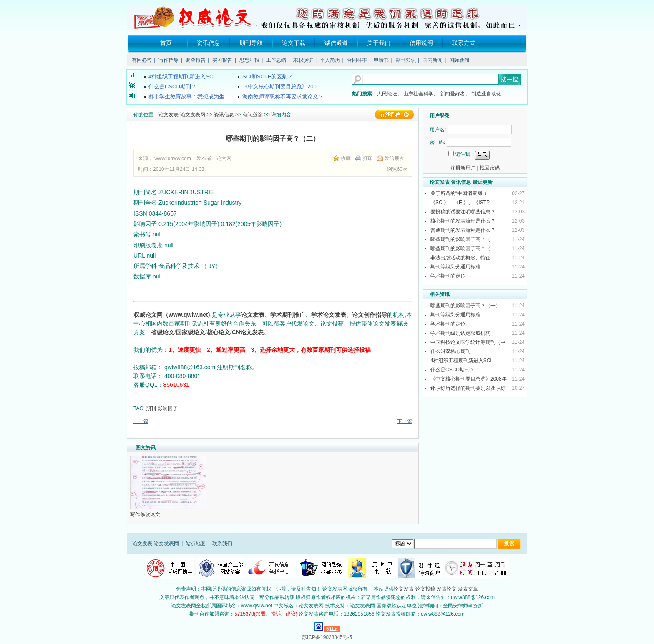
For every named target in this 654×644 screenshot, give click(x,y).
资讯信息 (209, 43)
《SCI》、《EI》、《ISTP (461, 203)
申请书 (381, 60)
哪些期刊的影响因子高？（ (461, 239)
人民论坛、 (390, 94)
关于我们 (379, 43)
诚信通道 (336, 43)
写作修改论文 (146, 514)
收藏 (346, 158)
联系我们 (222, 544)
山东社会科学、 (421, 94)
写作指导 (169, 60)
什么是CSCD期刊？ (453, 370)
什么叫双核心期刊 (450, 351)
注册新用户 (463, 168)
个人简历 (330, 60)
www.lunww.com (172, 158)
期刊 (151, 408)
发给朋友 (395, 158)
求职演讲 (303, 60)
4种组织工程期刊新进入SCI (461, 361)
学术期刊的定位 (448, 276)
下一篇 (405, 421)
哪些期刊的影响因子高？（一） (465, 306)
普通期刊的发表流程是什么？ (463, 230)
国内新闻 (433, 60)
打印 (368, 158)
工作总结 (276, 60)
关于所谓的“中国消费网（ (459, 193)
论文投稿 (425, 589)
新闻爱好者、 (455, 94)
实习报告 (222, 60)
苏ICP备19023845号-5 (327, 637)
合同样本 (357, 60)
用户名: (438, 130)
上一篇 (141, 421)
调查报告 (196, 60)
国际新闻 (459, 60)
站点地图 (196, 544)
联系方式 (464, 43)
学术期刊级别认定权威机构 (460, 333)
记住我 (463, 154)
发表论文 (447, 589)
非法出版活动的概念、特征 (460, 258)
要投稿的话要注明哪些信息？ (463, 212)
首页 (166, 43)
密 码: (437, 142)
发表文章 (468, 589)
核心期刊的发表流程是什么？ (463, 221)
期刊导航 (251, 43)
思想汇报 (249, 60)
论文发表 (404, 589)
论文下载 (294, 43)
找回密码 (490, 168)
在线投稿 (394, 115)
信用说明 (421, 43)
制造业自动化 (486, 94)
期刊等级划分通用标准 (455, 267)
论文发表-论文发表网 (182, 115)
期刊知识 (406, 60)
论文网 (224, 158)
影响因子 (168, 408)
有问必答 (142, 60)
